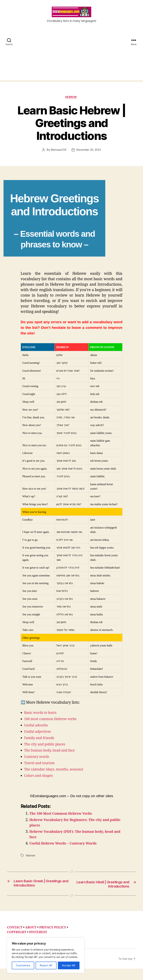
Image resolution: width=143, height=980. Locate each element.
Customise (23, 965)
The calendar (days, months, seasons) (57, 775)
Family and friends (41, 744)
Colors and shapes (40, 782)
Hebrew (71, 103)
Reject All (46, 965)
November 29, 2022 (89, 156)
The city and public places (47, 750)
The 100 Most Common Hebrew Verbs (64, 819)
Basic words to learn (42, 718)
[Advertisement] (71, 61)
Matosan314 (58, 156)
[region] (46, 955)
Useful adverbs (37, 731)
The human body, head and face (52, 756)
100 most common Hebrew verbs (53, 725)
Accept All (69, 965)
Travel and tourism (41, 769)
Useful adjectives (39, 737)
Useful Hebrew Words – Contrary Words (66, 849)
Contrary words (38, 763)
